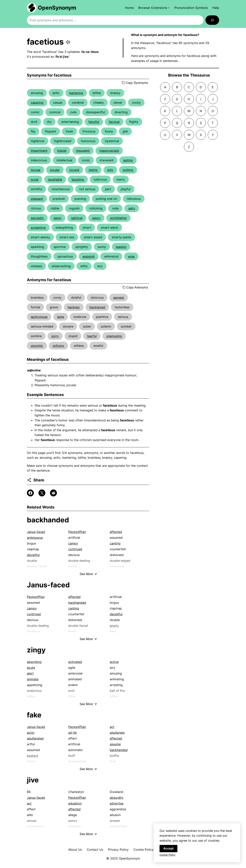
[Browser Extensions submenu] (154, 8)
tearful (92, 336)
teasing (121, 247)
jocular (55, 170)
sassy (57, 218)
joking (93, 170)
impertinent (39, 151)
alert (30, 673)
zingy (36, 650)
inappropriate (109, 151)
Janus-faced (36, 532)
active (114, 662)
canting (115, 543)
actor (31, 733)
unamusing (114, 336)
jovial (35, 179)
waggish (89, 256)
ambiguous (35, 538)
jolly (110, 170)
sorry (55, 336)
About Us (75, 850)
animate (33, 679)
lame (61, 317)
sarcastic (37, 218)
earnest (119, 298)
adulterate (117, 733)
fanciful (94, 122)
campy (73, 543)
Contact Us (95, 850)
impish (62, 151)
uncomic (37, 346)
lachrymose (39, 317)
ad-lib (72, 733)
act (112, 727)
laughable (55, 179)
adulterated (35, 738)
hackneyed (97, 307)
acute (31, 668)
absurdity (117, 798)
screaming (38, 228)
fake (34, 715)
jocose (36, 170)
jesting (128, 160)
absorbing (34, 662)
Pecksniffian (77, 532)
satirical (77, 218)
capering (37, 103)
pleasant (37, 199)
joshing (128, 170)
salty (132, 208)
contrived (75, 549)
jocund (74, 170)
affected (116, 532)
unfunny (58, 346)
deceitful (33, 555)
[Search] (212, 20)
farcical (114, 122)
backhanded (48, 520)
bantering (76, 93)
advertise (117, 803)
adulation (75, 803)
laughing (78, 179)
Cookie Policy (143, 850)
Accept (168, 850)
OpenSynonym (57, 8)
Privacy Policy (118, 850)
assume (115, 744)
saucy (96, 218)
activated (75, 662)
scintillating (118, 218)
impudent (83, 151)
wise (131, 256)
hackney (74, 307)
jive (33, 780)
